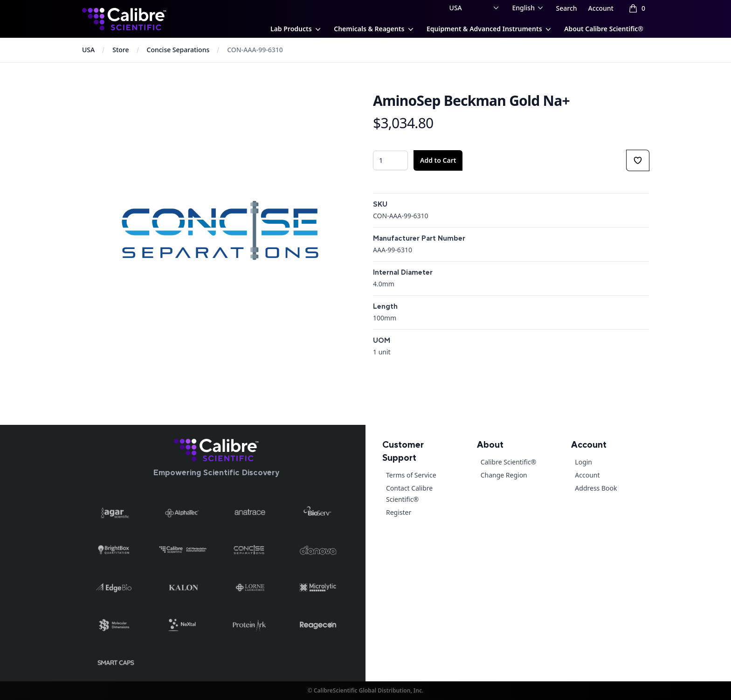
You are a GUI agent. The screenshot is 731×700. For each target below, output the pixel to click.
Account (601, 8)
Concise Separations (178, 50)
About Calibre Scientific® (604, 29)
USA (88, 50)
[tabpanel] (220, 230)
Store (121, 50)
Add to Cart (438, 160)
